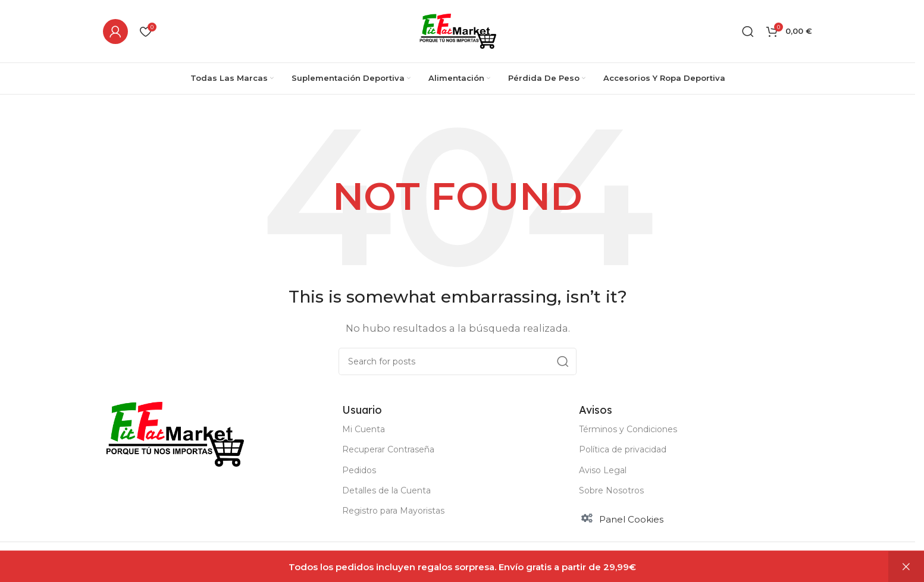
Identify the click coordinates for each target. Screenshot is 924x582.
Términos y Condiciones (628, 429)
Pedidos (359, 470)
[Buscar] (748, 32)
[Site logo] (458, 30)
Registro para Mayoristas (393, 511)
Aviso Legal (603, 470)
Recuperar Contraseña (388, 449)
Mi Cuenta (364, 429)
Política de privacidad (623, 449)
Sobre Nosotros (611, 490)
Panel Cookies (631, 519)
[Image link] (175, 433)
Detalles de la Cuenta (386, 490)
